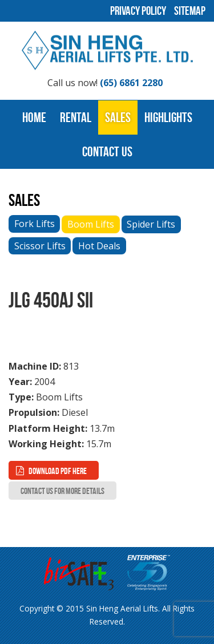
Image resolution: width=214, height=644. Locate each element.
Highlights (168, 118)
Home (34, 118)
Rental (76, 118)
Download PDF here (58, 471)
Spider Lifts (151, 224)
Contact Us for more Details (62, 491)
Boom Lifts (91, 224)
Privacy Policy (138, 11)
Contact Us (107, 152)
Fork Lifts (35, 224)
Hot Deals (99, 246)
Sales (118, 118)
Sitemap (190, 11)
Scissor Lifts (40, 246)
